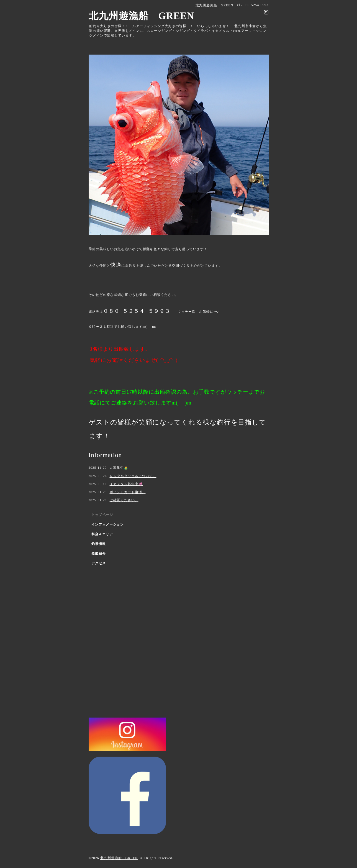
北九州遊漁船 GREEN (141, 16)
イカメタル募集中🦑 (126, 484)
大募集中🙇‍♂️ (119, 468)
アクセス (99, 563)
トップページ (102, 515)
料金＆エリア (102, 534)
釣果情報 (99, 544)
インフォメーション (108, 524)
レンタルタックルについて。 (133, 476)
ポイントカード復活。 (128, 492)
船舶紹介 (99, 554)
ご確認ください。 (124, 500)
